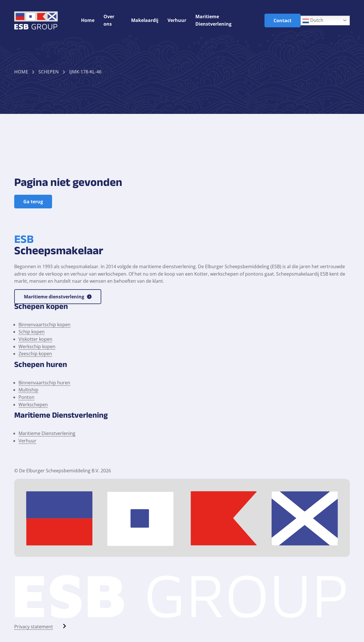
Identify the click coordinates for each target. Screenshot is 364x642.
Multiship (28, 390)
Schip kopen (32, 332)
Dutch (313, 21)
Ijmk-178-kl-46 (85, 72)
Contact (283, 20)
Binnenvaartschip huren (44, 383)
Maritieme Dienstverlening (47, 433)
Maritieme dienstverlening (58, 297)
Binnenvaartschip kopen (45, 325)
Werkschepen (33, 405)
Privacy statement (34, 627)
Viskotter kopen (35, 339)
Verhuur (177, 20)
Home (88, 20)
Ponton (26, 397)
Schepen (49, 72)
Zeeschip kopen (35, 354)
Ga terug (33, 202)
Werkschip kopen (37, 346)
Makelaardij (145, 20)
